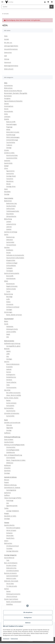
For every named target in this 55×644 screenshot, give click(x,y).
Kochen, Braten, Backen (11, 398)
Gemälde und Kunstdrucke (12, 423)
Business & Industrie (10, 573)
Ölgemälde (10, 428)
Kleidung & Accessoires (13, 594)
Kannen (9, 372)
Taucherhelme (11, 142)
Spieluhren (7, 493)
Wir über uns (8, 43)
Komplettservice (11, 377)
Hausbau (7, 247)
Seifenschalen (11, 209)
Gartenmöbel (10, 242)
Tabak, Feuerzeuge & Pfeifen (13, 498)
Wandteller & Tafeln (10, 516)
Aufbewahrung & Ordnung (12, 343)
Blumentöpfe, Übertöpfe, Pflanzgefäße (16, 93)
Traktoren (9, 145)
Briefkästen (10, 250)
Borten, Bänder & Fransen (14, 315)
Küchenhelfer (10, 416)
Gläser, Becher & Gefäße (14, 395)
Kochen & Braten (11, 403)
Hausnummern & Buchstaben (15, 258)
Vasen (6, 189)
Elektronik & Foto (11, 568)
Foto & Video (10, 584)
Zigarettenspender (12, 506)
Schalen (7, 150)
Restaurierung (8, 294)
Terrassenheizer (11, 245)
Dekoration (10, 240)
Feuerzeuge (10, 500)
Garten (6, 234)
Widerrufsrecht (9, 69)
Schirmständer (11, 458)
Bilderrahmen (8, 88)
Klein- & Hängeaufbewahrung (13, 455)
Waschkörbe (10, 214)
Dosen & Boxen (9, 439)
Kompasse (9, 533)
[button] (45, 2)
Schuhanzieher (11, 447)
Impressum (6, 639)
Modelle (7, 119)
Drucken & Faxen (11, 565)
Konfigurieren (28, 618)
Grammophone (9, 106)
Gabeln (8, 351)
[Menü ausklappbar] (2, 1)
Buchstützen (8, 96)
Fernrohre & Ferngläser (13, 528)
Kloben (8, 302)
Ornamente (10, 304)
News (6, 36)
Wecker (9, 184)
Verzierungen (8, 312)
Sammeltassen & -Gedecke (12, 487)
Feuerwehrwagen (12, 124)
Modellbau (10, 604)
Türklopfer (9, 268)
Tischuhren (10, 179)
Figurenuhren (10, 171)
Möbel (6, 281)
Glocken (7, 104)
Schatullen (7, 468)
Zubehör (9, 229)
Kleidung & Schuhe (12, 329)
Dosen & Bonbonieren (13, 364)
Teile (8, 560)
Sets (8, 337)
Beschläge (9, 297)
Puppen (7, 482)
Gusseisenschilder (12, 158)
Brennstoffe (10, 276)
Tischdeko (9, 548)
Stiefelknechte (11, 452)
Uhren (6, 168)
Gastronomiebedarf (12, 576)
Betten (6, 321)
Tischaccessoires (11, 387)
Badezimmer (8, 201)
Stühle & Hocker (11, 289)
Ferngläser (7, 98)
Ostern (6, 541)
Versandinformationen (11, 49)
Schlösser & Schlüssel (13, 307)
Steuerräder (10, 536)
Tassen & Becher (11, 382)
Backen (8, 400)
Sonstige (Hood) (11, 176)
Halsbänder (10, 326)
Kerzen (6, 109)
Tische (8, 291)
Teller (8, 385)
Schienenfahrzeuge (12, 140)
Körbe (6, 114)
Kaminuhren (10, 173)
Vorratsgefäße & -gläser (13, 346)
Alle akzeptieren (28, 612)
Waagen (7, 513)
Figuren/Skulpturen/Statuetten (13, 101)
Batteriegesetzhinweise (11, 66)
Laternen (9, 227)
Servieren (9, 380)
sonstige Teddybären (13, 511)
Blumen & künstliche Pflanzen (13, 91)
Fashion (7, 589)
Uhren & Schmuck (12, 596)
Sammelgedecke (11, 490)
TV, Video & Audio (12, 586)
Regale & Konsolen (12, 286)
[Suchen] (52, 7)
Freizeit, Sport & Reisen (11, 599)
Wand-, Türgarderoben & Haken (16, 460)
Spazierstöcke (8, 163)
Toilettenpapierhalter (13, 211)
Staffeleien (7, 433)
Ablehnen (28, 623)
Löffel (8, 354)
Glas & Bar (7, 390)
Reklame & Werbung (10, 485)
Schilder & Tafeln (9, 153)
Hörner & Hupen (11, 530)
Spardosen (7, 471)
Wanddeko (7, 192)
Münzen (7, 480)
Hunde (6, 324)
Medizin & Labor (11, 578)
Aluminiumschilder (12, 155)
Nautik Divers (10, 538)
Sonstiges (9, 310)
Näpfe (8, 334)
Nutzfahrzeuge (11, 135)
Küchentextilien (9, 408)
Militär (8, 129)
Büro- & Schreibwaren (11, 563)
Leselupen (7, 117)
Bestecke (7, 349)
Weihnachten (8, 543)
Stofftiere (7, 495)
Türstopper (10, 271)
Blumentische (10, 284)
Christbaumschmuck (12, 546)
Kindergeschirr (11, 374)
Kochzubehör (10, 406)
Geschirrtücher (11, 411)
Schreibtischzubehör (13, 571)
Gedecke (9, 369)
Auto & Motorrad (9, 558)
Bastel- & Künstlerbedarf (14, 602)
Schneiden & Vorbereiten (12, 413)
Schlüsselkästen (11, 265)
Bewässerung (10, 237)
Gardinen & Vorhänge (11, 232)
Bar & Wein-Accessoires (13, 393)
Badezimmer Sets (12, 203)
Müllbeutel (7, 465)
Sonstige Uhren (11, 186)
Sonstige (9, 148)
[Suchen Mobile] (25, 7)
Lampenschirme (11, 224)
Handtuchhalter (11, 206)
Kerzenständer (9, 111)
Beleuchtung (8, 219)
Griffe (8, 299)
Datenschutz (14, 639)
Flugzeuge (9, 127)
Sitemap (7, 59)
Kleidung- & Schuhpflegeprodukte (14, 445)
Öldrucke (9, 425)
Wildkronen (10, 463)
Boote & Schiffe (11, 122)
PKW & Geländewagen (13, 137)
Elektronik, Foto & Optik (11, 581)
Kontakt (6, 39)
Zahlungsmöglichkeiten (11, 46)
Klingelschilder (11, 260)
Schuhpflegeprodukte (13, 450)
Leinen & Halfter (11, 332)
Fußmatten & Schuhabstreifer (15, 255)
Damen (8, 591)
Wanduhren (10, 181)
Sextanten (7, 161)
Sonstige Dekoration (12, 551)
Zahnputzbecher (11, 216)
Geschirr (7, 362)
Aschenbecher (8, 85)
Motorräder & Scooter (13, 132)
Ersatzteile (9, 367)
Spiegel (6, 166)
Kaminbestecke (11, 278)
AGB (5, 56)
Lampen (9, 221)
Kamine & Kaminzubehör (12, 273)
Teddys (6, 508)
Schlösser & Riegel (12, 263)
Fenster (9, 253)
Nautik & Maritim (9, 525)
